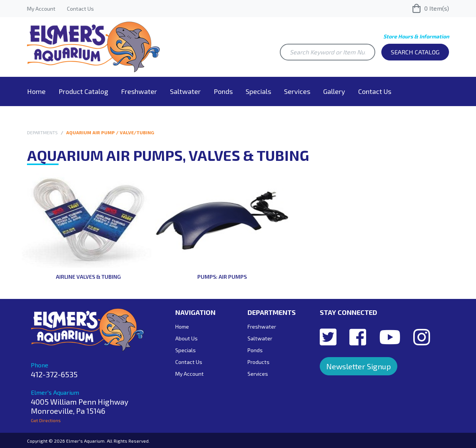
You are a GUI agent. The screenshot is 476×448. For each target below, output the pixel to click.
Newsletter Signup (359, 366)
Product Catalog (83, 91)
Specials (258, 91)
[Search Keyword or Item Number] (328, 52)
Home (36, 91)
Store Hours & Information (416, 36)
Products (259, 362)
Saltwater (185, 91)
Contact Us (80, 9)
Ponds (223, 91)
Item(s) (431, 8)
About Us (186, 338)
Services (297, 91)
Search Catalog (415, 52)
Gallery (334, 91)
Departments (42, 132)
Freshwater (139, 91)
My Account (41, 9)
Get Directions (46, 420)
